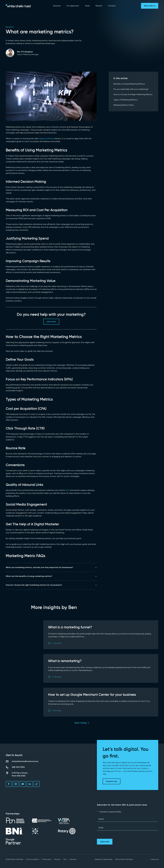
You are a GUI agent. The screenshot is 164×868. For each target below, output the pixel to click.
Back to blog (81, 723)
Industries (73, 859)
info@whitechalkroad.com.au (25, 761)
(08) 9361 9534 (18, 767)
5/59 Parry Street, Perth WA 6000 (20, 774)
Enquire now (112, 781)
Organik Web (108, 859)
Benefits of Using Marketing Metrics (129, 84)
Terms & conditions (33, 859)
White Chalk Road (127, 859)
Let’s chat (51, 322)
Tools (65, 859)
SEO (68, 490)
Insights (10, 27)
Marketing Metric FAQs (124, 105)
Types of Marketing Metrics (126, 100)
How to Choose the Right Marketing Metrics (133, 94)
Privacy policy (47, 859)
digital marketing (47, 138)
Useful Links (155, 859)
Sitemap (57, 859)
